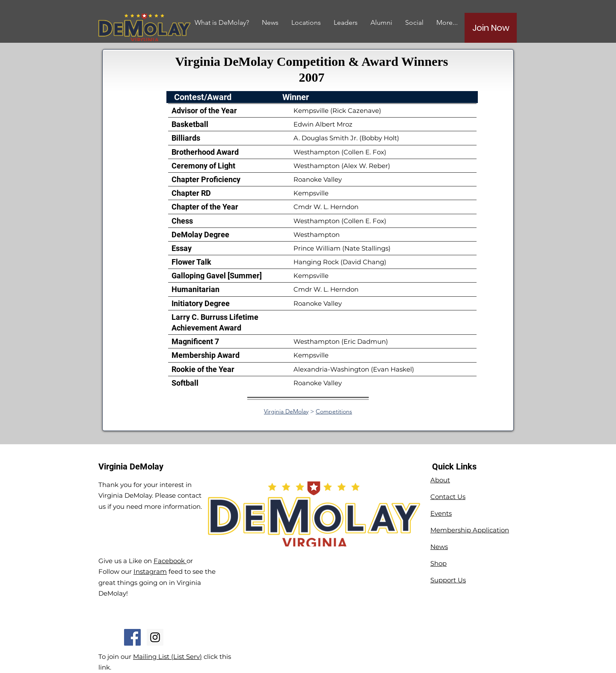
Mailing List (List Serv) (167, 657)
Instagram (150, 571)
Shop (438, 563)
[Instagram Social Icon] (155, 637)
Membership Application (470, 530)
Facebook (170, 561)
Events (441, 513)
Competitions (334, 411)
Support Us (448, 580)
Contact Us (448, 497)
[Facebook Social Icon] (132, 637)
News (439, 547)
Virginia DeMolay (286, 411)
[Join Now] (491, 28)
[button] (381, 22)
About (440, 480)
